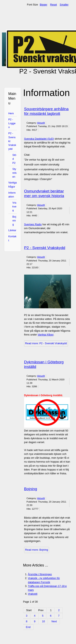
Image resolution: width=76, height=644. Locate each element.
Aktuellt (41, 123)
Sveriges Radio (33, 224)
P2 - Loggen (12, 123)
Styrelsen (14, 173)
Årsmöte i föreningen (40, 574)
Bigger (43, 5)
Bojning (14, 221)
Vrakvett (14, 207)
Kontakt (12, 238)
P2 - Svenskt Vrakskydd (12, 141)
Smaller (64, 5)
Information (12, 195)
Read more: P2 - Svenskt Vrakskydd (46, 343)
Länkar (12, 230)
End (28, 627)
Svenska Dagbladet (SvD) (39, 139)
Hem (11, 113)
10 (43, 621)
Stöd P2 (14, 159)
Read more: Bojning (37, 550)
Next (54, 621)
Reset (53, 5)
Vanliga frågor (13, 184)
